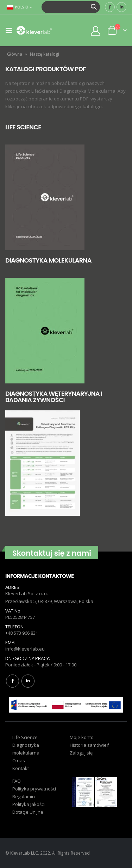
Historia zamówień (90, 745)
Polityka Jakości (29, 804)
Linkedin (28, 681)
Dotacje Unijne (28, 812)
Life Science (25, 737)
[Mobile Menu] (11, 30)
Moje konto (82, 737)
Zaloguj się (81, 753)
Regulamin (24, 796)
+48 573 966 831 (22, 633)
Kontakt (21, 768)
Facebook (12, 681)
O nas (19, 761)
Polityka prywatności (34, 789)
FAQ (17, 781)
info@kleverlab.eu (25, 649)
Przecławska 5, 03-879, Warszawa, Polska (49, 601)
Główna (15, 54)
